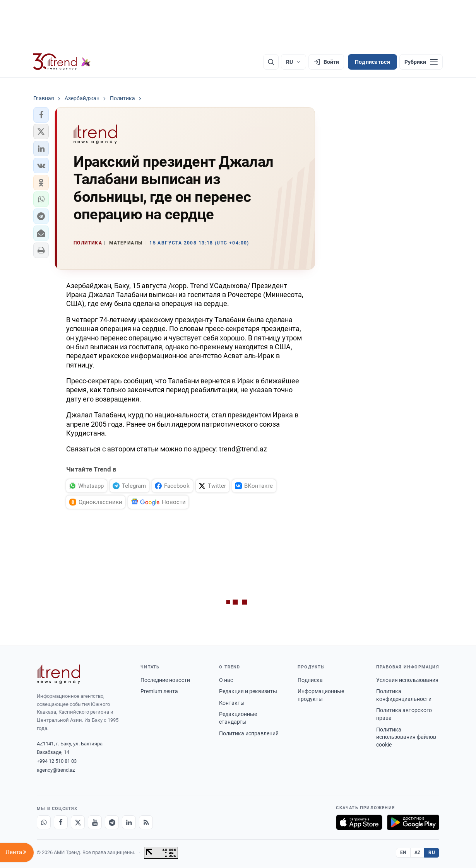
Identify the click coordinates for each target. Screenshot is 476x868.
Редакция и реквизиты (248, 691)
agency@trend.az (56, 770)
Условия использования (407, 680)
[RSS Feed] (146, 822)
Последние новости (165, 680)
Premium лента (159, 691)
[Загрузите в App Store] (359, 822)
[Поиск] (271, 62)
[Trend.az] (62, 62)
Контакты (232, 703)
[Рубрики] (421, 62)
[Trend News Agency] (58, 674)
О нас (226, 680)
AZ (418, 853)
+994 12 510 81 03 (57, 761)
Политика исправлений (249, 733)
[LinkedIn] (129, 822)
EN (403, 853)
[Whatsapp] (44, 822)
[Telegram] (112, 822)
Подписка (310, 680)
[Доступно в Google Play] (413, 822)
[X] (78, 822)
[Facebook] (61, 822)
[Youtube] (95, 822)
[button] (41, 115)
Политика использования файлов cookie (406, 737)
